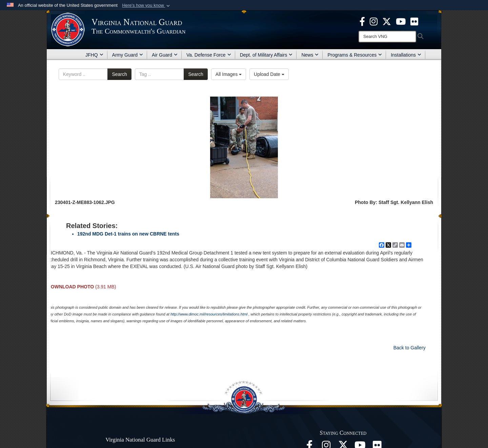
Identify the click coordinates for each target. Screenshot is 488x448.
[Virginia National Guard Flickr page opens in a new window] (414, 21)
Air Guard (165, 55)
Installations (406, 55)
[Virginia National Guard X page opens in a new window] (387, 21)
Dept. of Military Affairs (266, 55)
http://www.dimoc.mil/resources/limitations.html (209, 314)
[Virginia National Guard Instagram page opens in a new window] (374, 21)
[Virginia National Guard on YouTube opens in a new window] (401, 21)
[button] (147, 5)
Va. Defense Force (209, 55)
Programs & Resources (355, 55)
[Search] (387, 37)
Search (119, 74)
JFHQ (94, 55)
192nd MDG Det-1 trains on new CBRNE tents (128, 234)
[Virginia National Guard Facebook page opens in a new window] (362, 21)
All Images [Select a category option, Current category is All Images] (229, 74)
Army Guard (128, 55)
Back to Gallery (410, 348)
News (310, 55)
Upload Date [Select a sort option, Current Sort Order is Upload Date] (269, 74)
